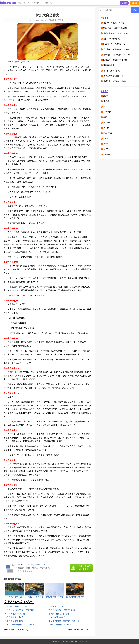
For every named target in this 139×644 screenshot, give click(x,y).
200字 (106, 96)
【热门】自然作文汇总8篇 (60, 625)
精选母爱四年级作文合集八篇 (115, 60)
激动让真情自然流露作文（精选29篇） (65, 621)
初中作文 (107, 123)
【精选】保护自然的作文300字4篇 (19, 610)
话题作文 (38, 3)
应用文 (106, 117)
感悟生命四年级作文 (112, 39)
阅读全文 (53, 20)
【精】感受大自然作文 (58, 617)
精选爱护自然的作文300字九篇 (18, 606)
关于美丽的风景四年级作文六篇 (116, 49)
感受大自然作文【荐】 (14, 617)
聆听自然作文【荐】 (82, 630)
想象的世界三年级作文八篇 (114, 44)
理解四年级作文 (110, 65)
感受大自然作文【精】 (14, 621)
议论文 (106, 139)
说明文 (106, 128)
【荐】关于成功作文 (112, 71)
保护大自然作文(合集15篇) (114, 23)
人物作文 (107, 112)
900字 (106, 149)
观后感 (106, 101)
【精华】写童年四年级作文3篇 (116, 33)
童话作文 (107, 155)
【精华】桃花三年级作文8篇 (115, 81)
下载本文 (62, 20)
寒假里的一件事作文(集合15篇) (116, 28)
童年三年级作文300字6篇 (113, 76)
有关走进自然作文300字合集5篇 (62, 610)
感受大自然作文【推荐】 (59, 614)
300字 (106, 107)
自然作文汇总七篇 (56, 606)
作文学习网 (67, 641)
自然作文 (48, 3)
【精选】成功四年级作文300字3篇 (117, 55)
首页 (29, 3)
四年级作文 (108, 133)
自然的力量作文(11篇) (19, 630)
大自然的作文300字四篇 (15, 614)
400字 (106, 144)
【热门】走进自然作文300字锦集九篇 (21, 625)
